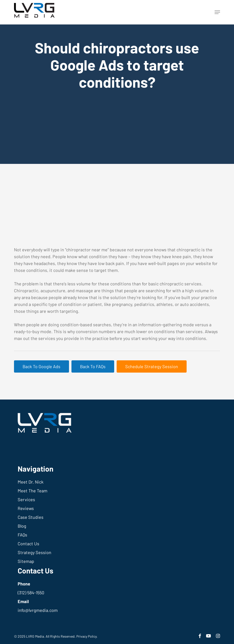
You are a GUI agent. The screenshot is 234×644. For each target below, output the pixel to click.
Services (26, 499)
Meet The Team (33, 491)
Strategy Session (34, 552)
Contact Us (28, 544)
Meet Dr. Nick (31, 482)
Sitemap (26, 561)
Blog (22, 526)
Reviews (26, 508)
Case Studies (31, 517)
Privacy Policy (86, 636)
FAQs (22, 535)
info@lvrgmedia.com (38, 610)
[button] (217, 12)
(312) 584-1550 (31, 593)
